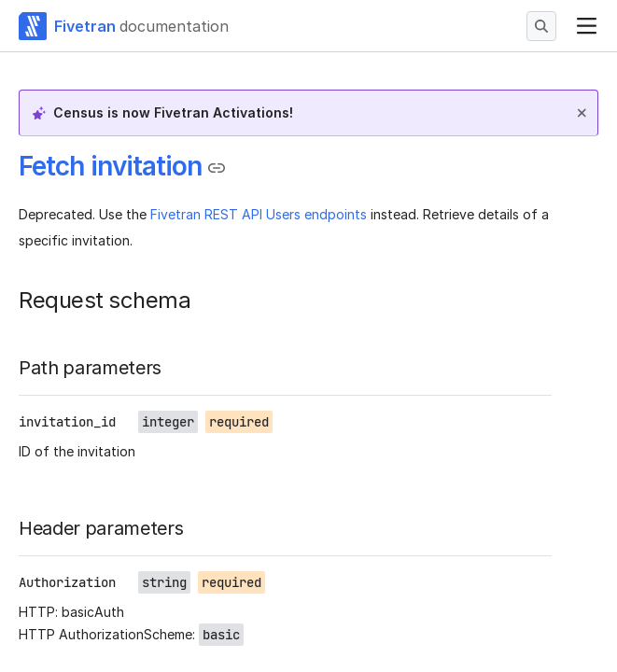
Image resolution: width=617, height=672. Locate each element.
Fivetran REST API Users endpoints (259, 214)
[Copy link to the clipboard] (217, 168)
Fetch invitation (110, 166)
